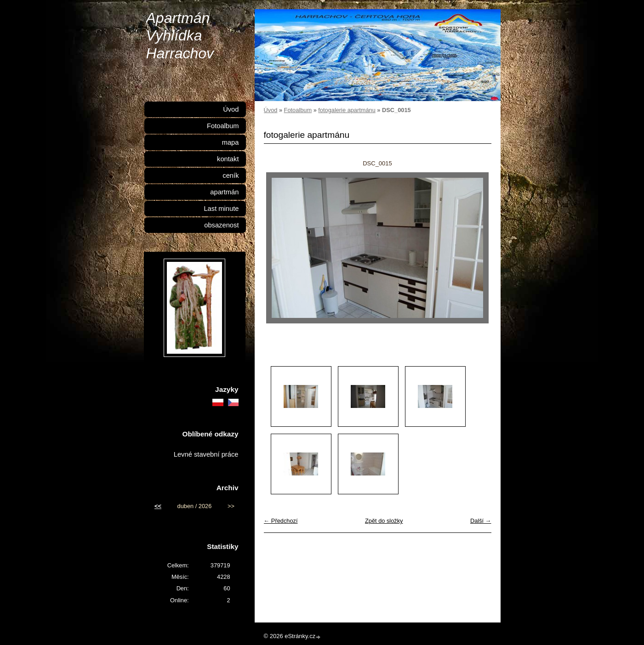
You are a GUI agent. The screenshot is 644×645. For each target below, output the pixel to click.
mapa (231, 142)
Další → (481, 521)
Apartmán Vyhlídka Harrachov (180, 36)
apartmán (224, 192)
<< (158, 506)
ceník (231, 175)
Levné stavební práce (206, 454)
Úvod (271, 110)
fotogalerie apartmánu (347, 110)
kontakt (228, 159)
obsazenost (221, 225)
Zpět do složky (384, 521)
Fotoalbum (298, 110)
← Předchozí (281, 521)
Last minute (221, 209)
